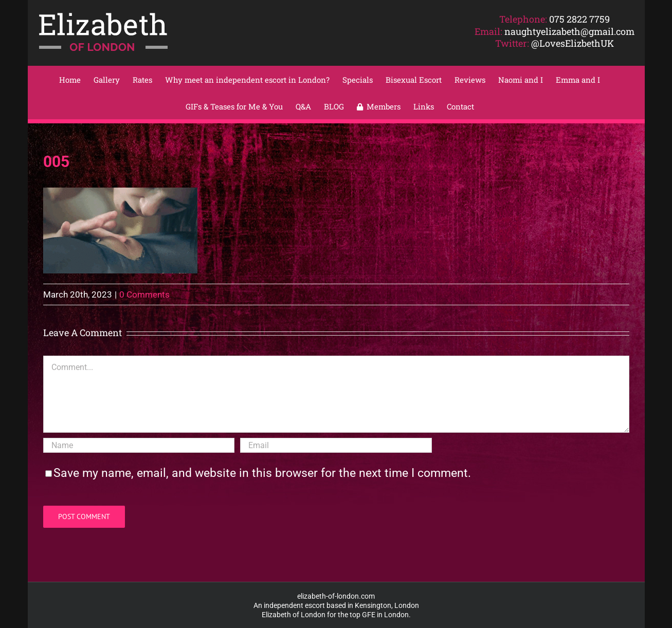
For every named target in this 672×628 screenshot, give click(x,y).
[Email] (336, 445)
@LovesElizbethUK (573, 43)
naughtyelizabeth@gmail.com (569, 31)
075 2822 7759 (579, 19)
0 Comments (144, 294)
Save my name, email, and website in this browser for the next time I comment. (262, 473)
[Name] (139, 445)
